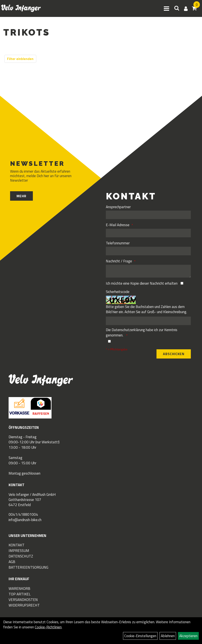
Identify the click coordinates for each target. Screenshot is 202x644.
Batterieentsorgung (28, 567)
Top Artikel (20, 594)
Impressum (19, 551)
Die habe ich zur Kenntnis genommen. (142, 332)
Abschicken (174, 354)
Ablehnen (168, 636)
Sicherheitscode (118, 292)
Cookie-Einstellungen (140, 636)
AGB (12, 562)
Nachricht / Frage (119, 261)
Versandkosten (23, 600)
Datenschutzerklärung (128, 330)
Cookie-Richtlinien (48, 627)
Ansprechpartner (118, 207)
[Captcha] (148, 321)
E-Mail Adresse (118, 225)
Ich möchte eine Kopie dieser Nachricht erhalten (142, 283)
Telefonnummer (118, 243)
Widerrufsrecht (24, 605)
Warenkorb (19, 589)
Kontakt (17, 545)
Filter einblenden (20, 59)
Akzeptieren (188, 636)
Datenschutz (21, 556)
